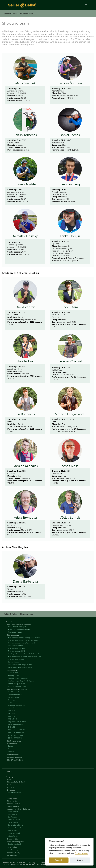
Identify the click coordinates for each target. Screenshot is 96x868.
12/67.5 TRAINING (15, 738)
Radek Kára (70, 307)
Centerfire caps (13, 755)
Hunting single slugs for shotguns (21, 681)
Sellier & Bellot (11, 14)
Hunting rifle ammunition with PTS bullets (24, 654)
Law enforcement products (17, 689)
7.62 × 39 (12, 714)
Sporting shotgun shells (17, 686)
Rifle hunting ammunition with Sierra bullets (25, 657)
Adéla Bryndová (25, 518)
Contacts (9, 771)
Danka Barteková (25, 582)
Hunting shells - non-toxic (18, 678)
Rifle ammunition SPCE (17, 648)
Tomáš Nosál (70, 466)
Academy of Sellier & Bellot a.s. (19, 809)
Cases (10, 749)
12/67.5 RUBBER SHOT (16, 730)
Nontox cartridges (15, 632)
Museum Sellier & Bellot (16, 782)
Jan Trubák (25, 361)
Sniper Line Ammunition (17, 722)
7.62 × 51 (11, 716)
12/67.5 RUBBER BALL (16, 733)
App (7, 766)
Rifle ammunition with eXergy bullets (22, 643)
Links (9, 785)
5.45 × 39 (12, 727)
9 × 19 (11, 703)
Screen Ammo (13, 662)
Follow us (11, 787)
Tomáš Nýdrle (25, 184)
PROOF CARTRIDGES (15, 760)
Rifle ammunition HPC (16, 651)
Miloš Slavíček (25, 83)
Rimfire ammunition (15, 741)
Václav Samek (70, 518)
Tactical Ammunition (16, 724)
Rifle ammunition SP (16, 646)
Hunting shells (13, 676)
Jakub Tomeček (25, 135)
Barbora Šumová (70, 83)
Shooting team (27, 14)
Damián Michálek (25, 466)
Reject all (80, 860)
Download (11, 790)
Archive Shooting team (16, 842)
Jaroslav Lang (70, 184)
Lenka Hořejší (70, 236)
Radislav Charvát (70, 361)
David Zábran (25, 307)
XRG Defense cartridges (17, 627)
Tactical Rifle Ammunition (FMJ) (20, 667)
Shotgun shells (13, 670)
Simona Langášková (70, 414)
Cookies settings (82, 853)
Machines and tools (15, 757)
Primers (11, 752)
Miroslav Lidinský (25, 236)
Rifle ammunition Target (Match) (20, 665)
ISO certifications (14, 792)
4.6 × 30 (11, 708)
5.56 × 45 (12, 711)
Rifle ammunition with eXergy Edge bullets (24, 638)
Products (9, 622)
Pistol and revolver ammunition (19, 624)
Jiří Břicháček (25, 414)
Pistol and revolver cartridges (19, 629)
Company (9, 777)
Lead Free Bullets (14, 692)
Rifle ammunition (14, 635)
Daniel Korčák (70, 135)
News (9, 779)
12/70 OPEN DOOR (15, 735)
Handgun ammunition (16, 705)
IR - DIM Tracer (14, 697)
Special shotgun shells (16, 684)
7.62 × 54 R (12, 719)
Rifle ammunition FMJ (16, 659)
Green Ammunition (15, 695)
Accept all (59, 860)
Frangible (12, 700)
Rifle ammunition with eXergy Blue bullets (24, 640)
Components (12, 744)
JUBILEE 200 (13, 673)
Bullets (11, 746)
